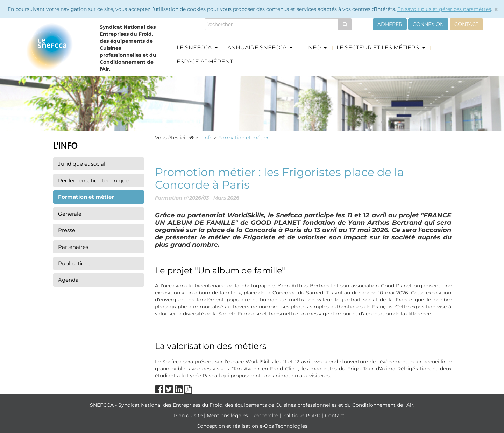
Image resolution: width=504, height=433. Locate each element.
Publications (74, 263)
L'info (314, 47)
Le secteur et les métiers (381, 47)
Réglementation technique (93, 180)
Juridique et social (82, 164)
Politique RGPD (302, 415)
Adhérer (390, 24)
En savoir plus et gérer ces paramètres (444, 9)
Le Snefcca (197, 47)
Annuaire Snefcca (260, 47)
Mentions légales (228, 415)
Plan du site (189, 415)
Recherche (266, 415)
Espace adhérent (205, 61)
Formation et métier (86, 197)
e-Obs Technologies (283, 426)
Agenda (68, 280)
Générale (70, 214)
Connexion (428, 24)
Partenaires (73, 247)
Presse (67, 230)
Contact (466, 24)
